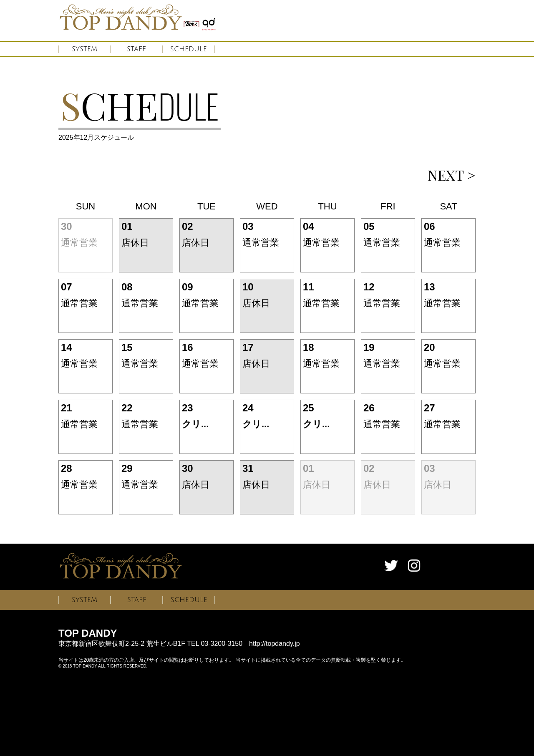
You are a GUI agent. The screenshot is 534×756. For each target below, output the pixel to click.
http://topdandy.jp (275, 644)
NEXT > (452, 175)
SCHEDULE (189, 49)
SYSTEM (84, 49)
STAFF (136, 49)
